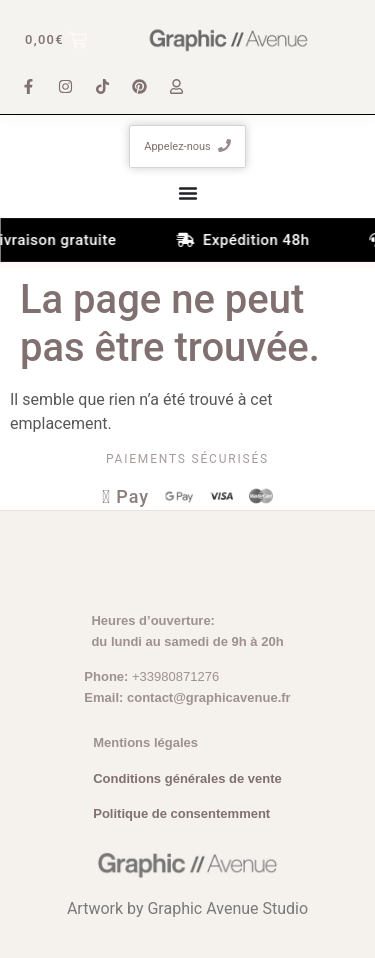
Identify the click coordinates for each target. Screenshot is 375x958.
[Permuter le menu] (188, 193)
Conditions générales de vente (187, 778)
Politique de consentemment (181, 813)
